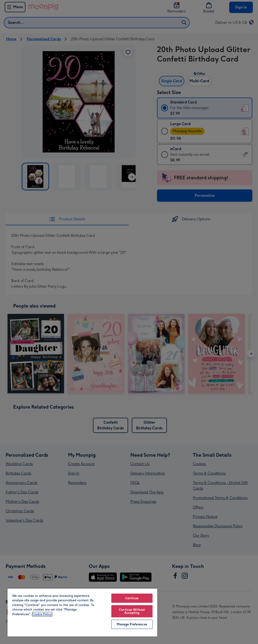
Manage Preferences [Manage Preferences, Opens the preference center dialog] (132, 624)
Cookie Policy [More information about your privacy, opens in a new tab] (42, 614)
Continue (132, 598)
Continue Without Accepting (132, 611)
